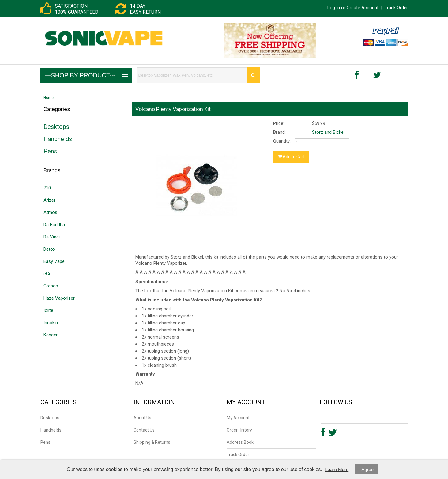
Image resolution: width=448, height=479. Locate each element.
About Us (142, 418)
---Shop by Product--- (86, 75)
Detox (49, 249)
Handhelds (58, 139)
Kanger (51, 335)
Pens (50, 151)
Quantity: (282, 141)
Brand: (279, 132)
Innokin (51, 323)
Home (49, 98)
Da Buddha (54, 225)
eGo (48, 274)
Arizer (49, 200)
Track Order (396, 8)
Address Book (240, 442)
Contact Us (144, 430)
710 (47, 188)
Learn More (337, 469)
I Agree (367, 469)
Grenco (51, 286)
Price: (279, 123)
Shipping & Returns (152, 442)
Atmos (50, 212)
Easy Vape (54, 261)
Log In (334, 8)
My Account (238, 418)
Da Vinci (52, 237)
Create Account (363, 8)
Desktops (56, 127)
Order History (239, 430)
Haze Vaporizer (59, 298)
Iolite (48, 310)
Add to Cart (291, 157)
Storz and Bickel (328, 132)
